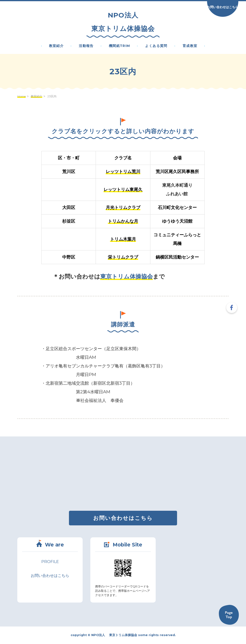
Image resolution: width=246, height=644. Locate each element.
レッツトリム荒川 (123, 172)
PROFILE (50, 562)
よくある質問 (156, 46)
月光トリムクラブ (123, 208)
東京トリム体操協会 (126, 276)
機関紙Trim (120, 46)
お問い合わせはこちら (223, 7)
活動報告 (86, 46)
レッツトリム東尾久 (123, 190)
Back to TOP (229, 615)
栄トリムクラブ (123, 257)
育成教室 (190, 46)
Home (22, 96)
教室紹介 (56, 46)
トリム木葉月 (123, 239)
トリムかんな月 (123, 221)
